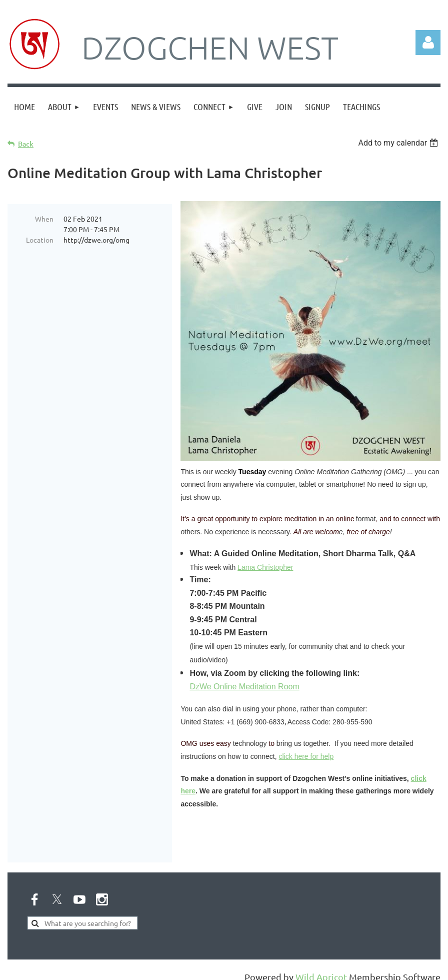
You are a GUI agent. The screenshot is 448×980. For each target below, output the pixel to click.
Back (26, 144)
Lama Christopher (265, 567)
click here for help (306, 756)
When (44, 219)
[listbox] (399, 143)
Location (40, 240)
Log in (428, 43)
